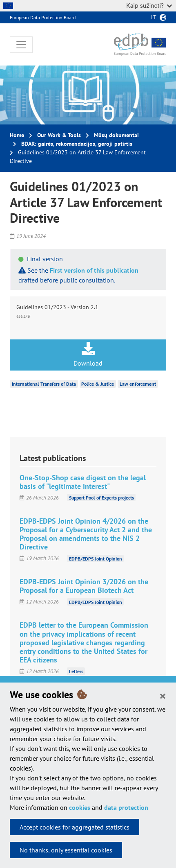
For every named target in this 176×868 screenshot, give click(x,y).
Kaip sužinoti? (149, 6)
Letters (76, 671)
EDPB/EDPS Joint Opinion (96, 558)
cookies (80, 807)
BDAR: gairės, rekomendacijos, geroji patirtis (77, 144)
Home (17, 135)
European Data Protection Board (43, 17)
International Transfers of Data (44, 384)
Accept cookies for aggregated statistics (75, 827)
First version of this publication (94, 270)
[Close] (163, 696)
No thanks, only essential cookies (66, 850)
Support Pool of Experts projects (101, 498)
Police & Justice (98, 384)
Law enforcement (138, 384)
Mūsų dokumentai (116, 135)
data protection (126, 807)
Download (88, 355)
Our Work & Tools (59, 135)
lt (154, 17)
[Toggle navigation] (21, 45)
